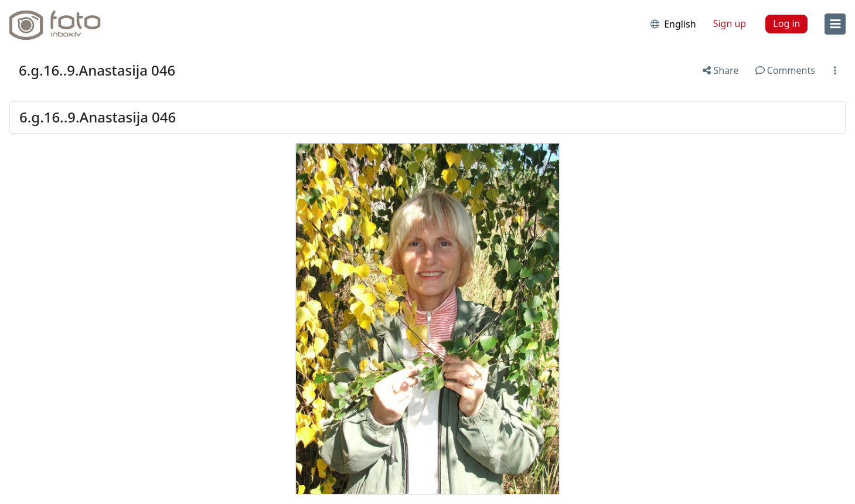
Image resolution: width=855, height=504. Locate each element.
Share (721, 70)
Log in (786, 23)
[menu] (835, 24)
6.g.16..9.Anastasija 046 (97, 70)
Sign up (730, 23)
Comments (785, 70)
